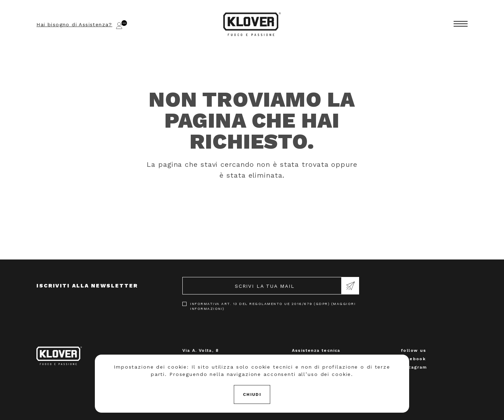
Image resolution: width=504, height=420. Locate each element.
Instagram (414, 367)
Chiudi (252, 394)
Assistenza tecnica (316, 350)
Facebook (413, 359)
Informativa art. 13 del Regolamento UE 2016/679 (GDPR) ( (273, 306)
